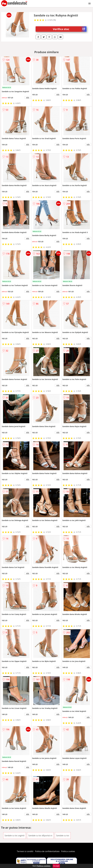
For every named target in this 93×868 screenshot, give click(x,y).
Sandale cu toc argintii (15, 836)
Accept (56, 866)
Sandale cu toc (63, 836)
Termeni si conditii (25, 851)
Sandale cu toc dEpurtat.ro (40, 836)
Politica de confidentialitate (47, 851)
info (28, 97)
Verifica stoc (70, 29)
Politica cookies (68, 851)
